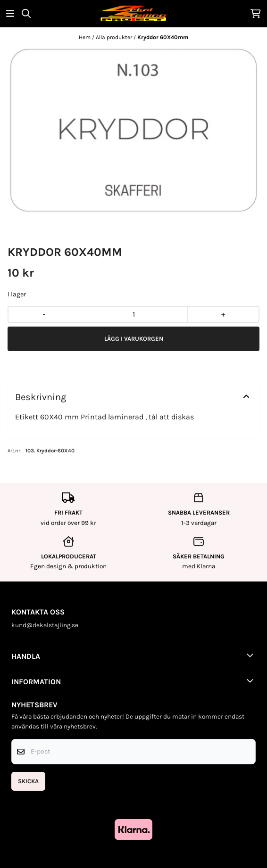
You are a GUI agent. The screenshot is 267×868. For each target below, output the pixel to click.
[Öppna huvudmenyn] (10, 13)
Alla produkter (115, 37)
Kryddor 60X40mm (163, 37)
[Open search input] (26, 13)
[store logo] (133, 13)
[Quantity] (133, 314)
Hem (85, 37)
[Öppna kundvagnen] (256, 13)
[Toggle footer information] (252, 655)
